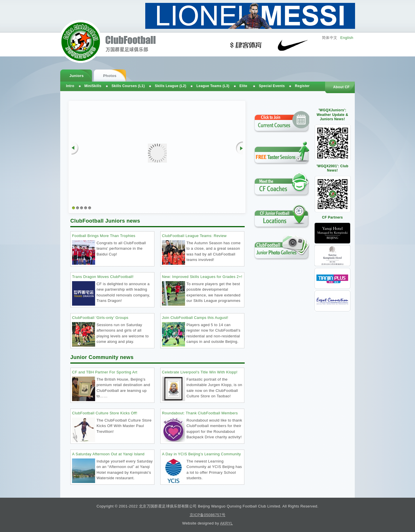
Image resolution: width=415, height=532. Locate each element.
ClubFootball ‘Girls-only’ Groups (100, 318)
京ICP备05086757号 (207, 515)
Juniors (77, 76)
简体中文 (330, 38)
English (347, 38)
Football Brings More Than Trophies (104, 236)
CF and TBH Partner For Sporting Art (105, 372)
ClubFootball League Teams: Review (194, 236)
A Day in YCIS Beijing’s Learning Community (201, 454)
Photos (110, 76)
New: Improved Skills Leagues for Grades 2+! (202, 277)
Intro (70, 86)
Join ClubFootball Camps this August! (195, 318)
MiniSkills (93, 86)
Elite (243, 86)
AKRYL (226, 523)
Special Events (272, 86)
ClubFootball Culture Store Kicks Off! (105, 413)
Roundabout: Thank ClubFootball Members (200, 413)
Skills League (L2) (170, 86)
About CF (341, 87)
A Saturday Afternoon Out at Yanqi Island (108, 454)
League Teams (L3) (213, 86)
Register (302, 86)
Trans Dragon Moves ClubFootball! (103, 277)
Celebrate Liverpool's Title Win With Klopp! (200, 372)
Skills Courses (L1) (128, 86)
